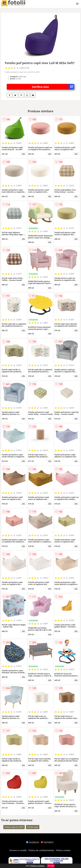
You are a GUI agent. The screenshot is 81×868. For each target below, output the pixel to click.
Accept (51, 866)
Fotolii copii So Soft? (14, 827)
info (23, 154)
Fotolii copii (33, 827)
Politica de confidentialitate (41, 850)
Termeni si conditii (18, 850)
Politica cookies (63, 850)
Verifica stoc (53, 87)
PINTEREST (47, 842)
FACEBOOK (33, 842)
